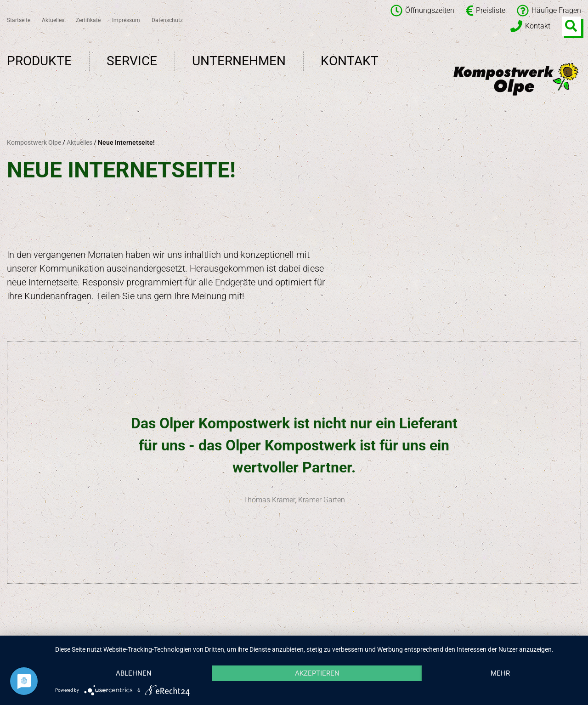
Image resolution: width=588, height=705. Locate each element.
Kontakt (530, 26)
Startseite (19, 20)
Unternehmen (239, 61)
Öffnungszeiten (422, 11)
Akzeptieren (317, 673)
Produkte (39, 61)
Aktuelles (53, 20)
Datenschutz (167, 20)
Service (132, 61)
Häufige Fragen (549, 11)
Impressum (126, 20)
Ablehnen (134, 673)
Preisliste (486, 11)
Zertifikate (88, 20)
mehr (500, 673)
